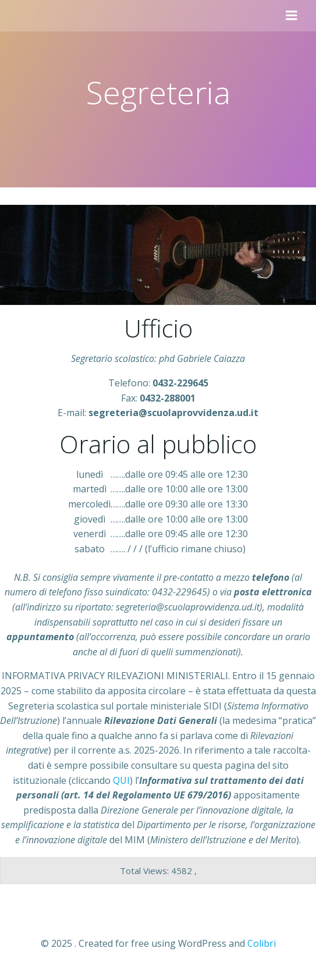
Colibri (262, 943)
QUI (121, 780)
